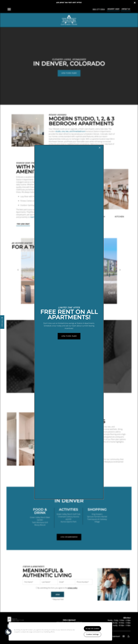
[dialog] (69, 322)
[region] (60, 631)
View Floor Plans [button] (69, 336)
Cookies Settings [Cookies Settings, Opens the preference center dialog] (92, 634)
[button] (8, 632)
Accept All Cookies (93, 629)
